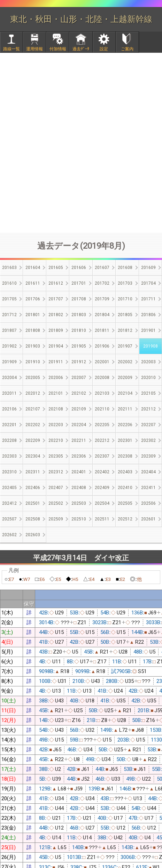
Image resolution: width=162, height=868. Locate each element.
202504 (102, 503)
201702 (102, 283)
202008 (102, 378)
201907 (125, 346)
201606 (79, 268)
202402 (102, 472)
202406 (33, 488)
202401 (79, 472)
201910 (33, 362)
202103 (102, 393)
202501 (33, 503)
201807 (9, 330)
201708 (79, 299)
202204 (79, 425)
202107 (33, 409)
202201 (9, 425)
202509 (56, 519)
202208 (9, 440)
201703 (125, 283)
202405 (9, 488)
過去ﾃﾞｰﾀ (81, 49)
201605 (56, 268)
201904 (56, 346)
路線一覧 (11, 49)
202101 (56, 393)
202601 (148, 519)
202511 (102, 519)
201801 (33, 315)
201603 (9, 268)
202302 (148, 440)
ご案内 (127, 49)
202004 (9, 378)
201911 (56, 362)
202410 (125, 488)
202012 (33, 393)
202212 (102, 440)
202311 (33, 472)
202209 (33, 440)
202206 (125, 425)
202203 (56, 425)
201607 (102, 268)
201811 (102, 330)
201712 (9, 315)
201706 (33, 299)
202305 (56, 456)
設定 (104, 49)
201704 (148, 283)
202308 (125, 456)
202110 (102, 409)
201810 (79, 330)
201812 (125, 330)
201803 (79, 315)
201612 (56, 283)
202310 (9, 472)
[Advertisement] (81, 143)
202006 (56, 378)
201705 (9, 299)
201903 (33, 346)
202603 (33, 535)
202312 (56, 472)
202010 (148, 378)
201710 (125, 299)
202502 (56, 503)
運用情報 (34, 49)
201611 (33, 283)
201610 (9, 283)
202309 (148, 456)
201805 (125, 315)
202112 (148, 409)
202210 (56, 440)
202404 (148, 472)
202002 (125, 362)
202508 (33, 519)
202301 (125, 440)
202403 (125, 472)
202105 (148, 393)
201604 (33, 268)
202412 (9, 503)
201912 (79, 362)
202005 (33, 378)
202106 (9, 409)
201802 (56, 315)
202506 (148, 503)
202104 (125, 393)
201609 (148, 268)
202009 (125, 378)
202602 (9, 535)
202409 (102, 488)
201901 (148, 330)
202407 (56, 488)
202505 (125, 503)
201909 (9, 362)
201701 (79, 283)
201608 (125, 268)
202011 (9, 393)
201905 (79, 346)
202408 (79, 488)
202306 (79, 456)
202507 (9, 519)
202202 (33, 425)
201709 (102, 299)
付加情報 (58, 49)
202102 (79, 393)
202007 (79, 378)
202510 (79, 519)
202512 (125, 519)
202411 (148, 488)
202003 (148, 362)
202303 (9, 456)
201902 (9, 346)
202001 (102, 362)
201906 (102, 346)
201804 (102, 315)
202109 (79, 409)
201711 (148, 299)
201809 (56, 330)
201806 (148, 315)
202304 (33, 456)
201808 (33, 330)
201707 (56, 299)
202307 (102, 456)
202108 (56, 409)
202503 (79, 503)
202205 (102, 425)
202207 (148, 425)
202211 (79, 440)
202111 (125, 409)
